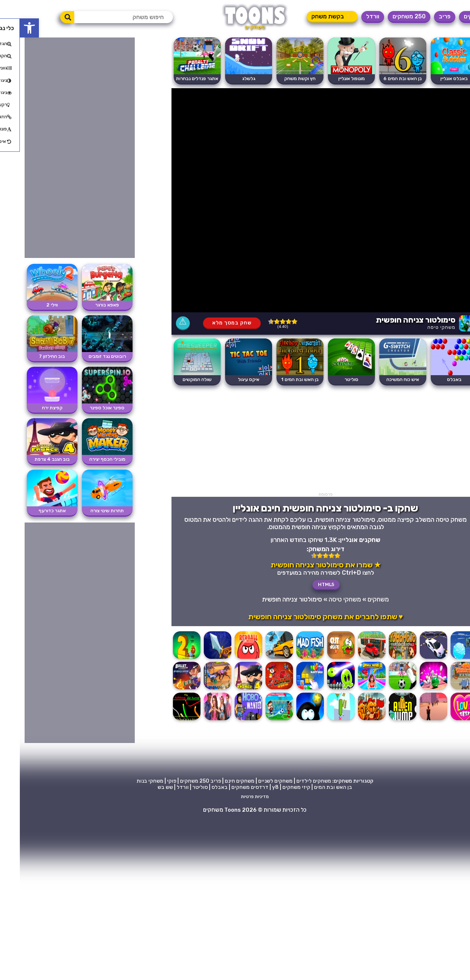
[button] (10, 28)
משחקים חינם (220, 781)
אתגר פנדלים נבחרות (177, 78)
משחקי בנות (130, 781)
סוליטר (332, 379)
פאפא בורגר (87, 305)
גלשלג (229, 78)
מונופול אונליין (332, 78)
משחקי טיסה (422, 327)
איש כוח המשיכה (383, 379)
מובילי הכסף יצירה (87, 459)
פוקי (152, 781)
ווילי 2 (32, 305)
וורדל (353, 16)
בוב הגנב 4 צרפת (32, 459)
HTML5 (306, 584)
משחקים (454, 16)
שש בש (145, 787)
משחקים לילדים (294, 781)
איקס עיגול (229, 379)
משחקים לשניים (256, 781)
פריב (425, 16)
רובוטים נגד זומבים (87, 356)
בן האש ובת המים (313, 787)
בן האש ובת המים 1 (280, 379)
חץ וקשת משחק (280, 78)
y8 (256, 787)
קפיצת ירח (32, 408)
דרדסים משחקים (230, 787)
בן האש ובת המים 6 (383, 78)
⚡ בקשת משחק (312, 16)
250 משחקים (389, 16)
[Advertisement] (306, 441)
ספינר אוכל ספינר (87, 408)
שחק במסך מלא (212, 323)
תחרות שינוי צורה (87, 511)
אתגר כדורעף (32, 511)
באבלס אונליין (434, 78)
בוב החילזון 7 (32, 356)
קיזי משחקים (276, 787)
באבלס (434, 379)
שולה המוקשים (177, 379)
